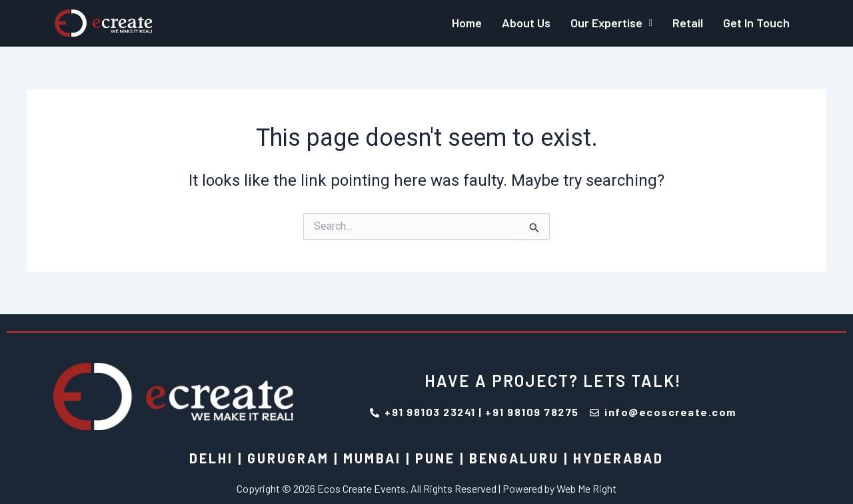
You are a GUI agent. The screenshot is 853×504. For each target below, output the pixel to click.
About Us (526, 23)
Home (467, 23)
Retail (688, 23)
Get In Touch (756, 23)
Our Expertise (611, 23)
